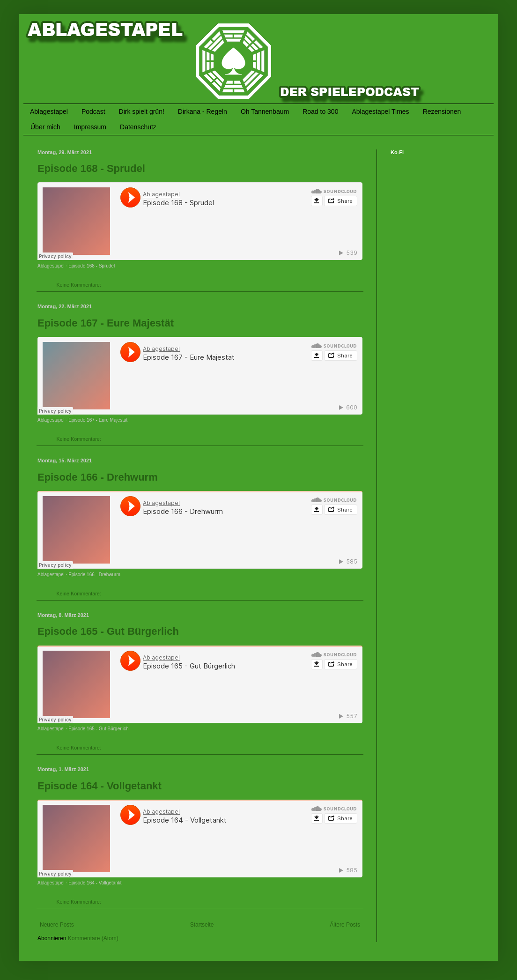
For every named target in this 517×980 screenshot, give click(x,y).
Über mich (45, 127)
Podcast (93, 111)
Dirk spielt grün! (142, 111)
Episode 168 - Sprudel (91, 168)
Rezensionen (442, 111)
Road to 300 (320, 111)
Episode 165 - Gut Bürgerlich (108, 631)
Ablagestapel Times (380, 111)
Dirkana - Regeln (203, 111)
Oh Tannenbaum (265, 111)
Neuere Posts (57, 925)
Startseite (202, 925)
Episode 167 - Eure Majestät (106, 323)
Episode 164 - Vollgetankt (100, 786)
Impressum (90, 127)
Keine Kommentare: (79, 285)
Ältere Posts (345, 925)
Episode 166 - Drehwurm (98, 477)
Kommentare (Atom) (93, 938)
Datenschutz (138, 127)
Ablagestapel (49, 111)
